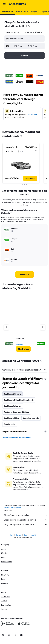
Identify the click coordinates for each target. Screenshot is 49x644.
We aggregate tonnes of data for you (26, 520)
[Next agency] (43, 327)
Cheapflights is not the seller (26, 515)
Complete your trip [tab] (31, 418)
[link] (25, 275)
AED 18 (23, 26)
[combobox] (12, 32)
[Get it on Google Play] (8, 623)
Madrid (33, 535)
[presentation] (29, 26)
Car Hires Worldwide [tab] (13, 406)
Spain (26, 535)
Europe (19, 535)
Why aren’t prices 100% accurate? (26, 525)
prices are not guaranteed (12, 508)
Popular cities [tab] (10, 424)
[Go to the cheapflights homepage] (19, 4)
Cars (12, 535)
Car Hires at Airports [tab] (12, 394)
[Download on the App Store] (24, 623)
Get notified (32, 115)
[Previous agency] (6, 327)
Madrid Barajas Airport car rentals (17, 437)
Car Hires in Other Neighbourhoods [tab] (19, 400)
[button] (4, 4)
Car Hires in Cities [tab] (11, 418)
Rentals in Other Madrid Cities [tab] (17, 412)
